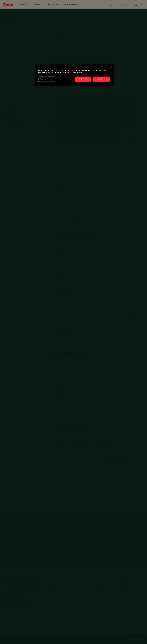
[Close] (111, 67)
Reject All (83, 79)
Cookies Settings (47, 79)
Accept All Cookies (102, 79)
